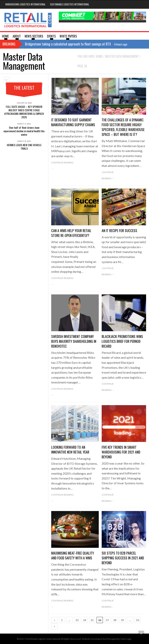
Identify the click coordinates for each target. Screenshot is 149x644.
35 (92, 620)
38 (115, 620)
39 (122, 620)
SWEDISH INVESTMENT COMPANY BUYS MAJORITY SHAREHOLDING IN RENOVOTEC (74, 341)
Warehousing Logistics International (25, 4)
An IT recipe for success (119, 231)
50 (138, 620)
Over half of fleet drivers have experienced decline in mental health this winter (24, 131)
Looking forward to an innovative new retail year (70, 450)
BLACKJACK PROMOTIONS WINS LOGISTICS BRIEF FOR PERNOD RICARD (122, 341)
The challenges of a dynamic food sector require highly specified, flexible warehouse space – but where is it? (123, 127)
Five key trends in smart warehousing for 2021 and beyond (121, 452)
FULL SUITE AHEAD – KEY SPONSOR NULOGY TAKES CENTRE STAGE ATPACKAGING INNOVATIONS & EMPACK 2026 (24, 112)
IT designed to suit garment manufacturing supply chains (73, 122)
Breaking (9, 44)
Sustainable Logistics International (70, 4)
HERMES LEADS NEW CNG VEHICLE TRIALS (24, 147)
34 (85, 620)
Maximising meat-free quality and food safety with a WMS (73, 555)
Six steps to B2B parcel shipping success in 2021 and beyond (123, 558)
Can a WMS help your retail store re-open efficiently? (71, 233)
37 (107, 620)
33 (77, 620)
